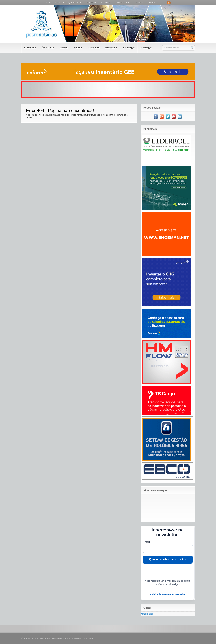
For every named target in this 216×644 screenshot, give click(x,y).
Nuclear (78, 48)
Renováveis (94, 48)
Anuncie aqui (124, 3)
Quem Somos (75, 3)
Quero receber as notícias (168, 559)
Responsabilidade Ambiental (99, 3)
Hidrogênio (111, 48)
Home (49, 3)
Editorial (60, 3)
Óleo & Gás (48, 48)
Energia (64, 48)
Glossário (139, 3)
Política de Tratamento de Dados (168, 594)
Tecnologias (146, 48)
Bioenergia (129, 48)
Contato (152, 3)
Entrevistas (30, 48)
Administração (147, 614)
